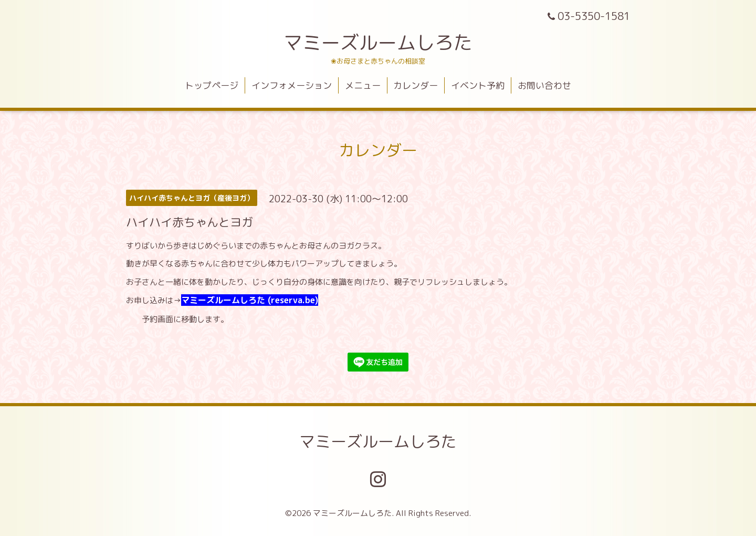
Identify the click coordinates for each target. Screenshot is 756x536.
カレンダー (416, 85)
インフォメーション (292, 85)
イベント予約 (478, 85)
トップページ (212, 85)
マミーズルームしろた (378, 42)
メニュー (363, 85)
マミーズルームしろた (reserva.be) (250, 300)
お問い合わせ (544, 85)
